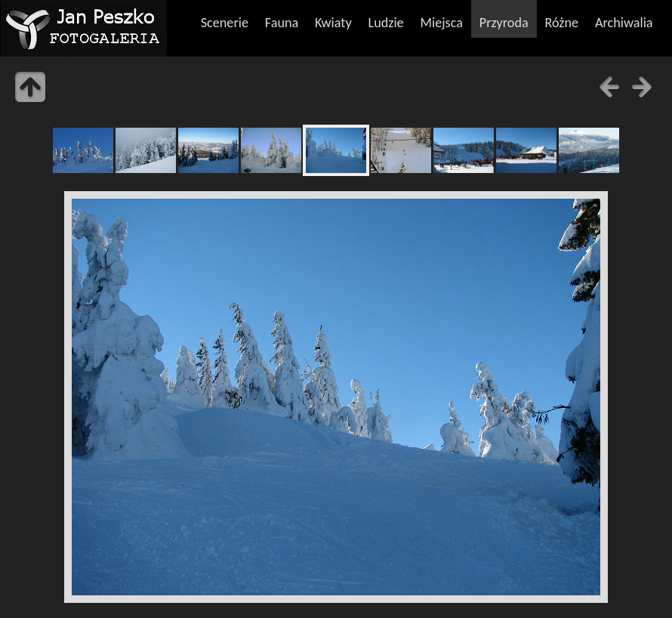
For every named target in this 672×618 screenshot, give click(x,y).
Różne (562, 23)
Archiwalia (624, 23)
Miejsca (441, 23)
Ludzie (385, 23)
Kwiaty (333, 23)
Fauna (282, 23)
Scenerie (225, 23)
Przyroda (504, 23)
